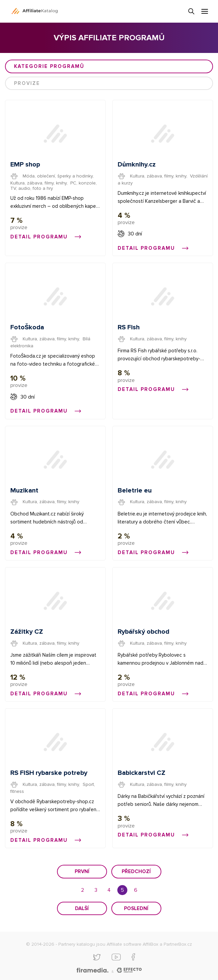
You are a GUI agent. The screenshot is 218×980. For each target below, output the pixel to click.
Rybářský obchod (143, 632)
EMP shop (25, 164)
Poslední (136, 908)
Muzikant (24, 490)
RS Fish (129, 327)
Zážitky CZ (27, 632)
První (82, 871)
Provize (27, 83)
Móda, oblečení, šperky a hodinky (58, 176)
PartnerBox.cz (178, 944)
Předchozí (136, 871)
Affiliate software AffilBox (132, 944)
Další (82, 908)
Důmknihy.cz (137, 164)
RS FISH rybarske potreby (49, 773)
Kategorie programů (49, 66)
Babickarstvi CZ (141, 773)
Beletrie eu (135, 490)
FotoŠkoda (27, 327)
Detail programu (46, 237)
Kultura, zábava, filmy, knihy (38, 183)
